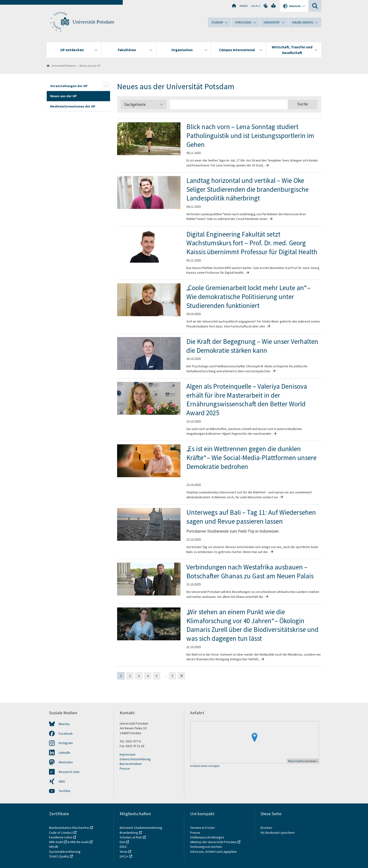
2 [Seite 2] (130, 676)
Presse (125, 768)
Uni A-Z (256, 6)
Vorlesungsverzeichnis (206, 847)
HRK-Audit (56, 842)
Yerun (124, 852)
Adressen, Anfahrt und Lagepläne (213, 852)
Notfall (244, 6)
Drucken (266, 828)
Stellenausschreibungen (207, 837)
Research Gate (69, 772)
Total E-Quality (59, 856)
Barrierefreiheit (131, 764)
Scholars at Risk (131, 837)
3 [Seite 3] (139, 676)
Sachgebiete (144, 104)
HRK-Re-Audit (79, 842)
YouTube (65, 791)
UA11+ (124, 856)
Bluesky (64, 724)
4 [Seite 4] (148, 676)
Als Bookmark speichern (278, 833)
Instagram (66, 743)
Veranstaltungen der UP (69, 86)
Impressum (128, 754)
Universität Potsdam (93, 22)
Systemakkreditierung (65, 852)
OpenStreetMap (297, 761)
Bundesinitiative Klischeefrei (69, 828)
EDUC (123, 847)
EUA (122, 842)
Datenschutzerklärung (135, 759)
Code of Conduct (61, 833)
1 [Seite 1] (121, 676)
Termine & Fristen (203, 828)
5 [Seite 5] (157, 676)
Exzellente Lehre (61, 837)
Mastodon (66, 762)
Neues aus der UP (90, 66)
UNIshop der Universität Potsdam (213, 842)
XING (62, 781)
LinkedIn (64, 753)
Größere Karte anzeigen (205, 766)
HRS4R (54, 847)
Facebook (66, 734)
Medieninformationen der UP (73, 106)
